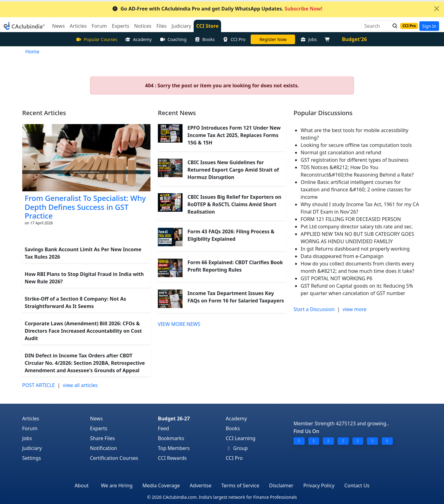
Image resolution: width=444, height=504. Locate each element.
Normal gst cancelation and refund (341, 152)
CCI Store (207, 26)
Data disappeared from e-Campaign (342, 256)
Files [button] (161, 26)
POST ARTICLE (39, 385)
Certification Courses (114, 458)
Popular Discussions (323, 113)
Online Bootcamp (273, 39)
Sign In (429, 26)
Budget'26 (354, 39)
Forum (30, 428)
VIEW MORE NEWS (179, 324)
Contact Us (357, 485)
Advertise (200, 485)
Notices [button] (143, 26)
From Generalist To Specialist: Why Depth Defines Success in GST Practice (85, 207)
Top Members (174, 448)
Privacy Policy (319, 485)
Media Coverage (161, 485)
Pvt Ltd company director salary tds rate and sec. (357, 227)
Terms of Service (240, 485)
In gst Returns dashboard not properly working (355, 249)
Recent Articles (44, 113)
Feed (163, 428)
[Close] (437, 9)
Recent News (177, 113)
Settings (32, 458)
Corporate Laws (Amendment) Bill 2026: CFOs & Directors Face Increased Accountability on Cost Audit (83, 331)
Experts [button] (121, 26)
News (96, 419)
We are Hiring (117, 485)
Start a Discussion (314, 309)
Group (237, 448)
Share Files (102, 438)
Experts (99, 428)
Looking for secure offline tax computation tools (356, 145)
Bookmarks (171, 438)
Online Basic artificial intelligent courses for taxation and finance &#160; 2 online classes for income (356, 190)
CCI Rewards (172, 458)
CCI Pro (234, 39)
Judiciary (32, 448)
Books (205, 39)
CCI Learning (240, 438)
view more (355, 309)
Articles (31, 419)
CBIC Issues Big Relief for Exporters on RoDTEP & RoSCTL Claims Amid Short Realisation (234, 204)
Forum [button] (99, 26)
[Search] (377, 26)
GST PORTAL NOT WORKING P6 (337, 278)
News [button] (58, 26)
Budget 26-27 (174, 419)
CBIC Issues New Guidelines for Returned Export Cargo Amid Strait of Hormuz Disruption (233, 170)
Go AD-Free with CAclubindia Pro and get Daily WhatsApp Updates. (217, 9)
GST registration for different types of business (355, 160)
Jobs (308, 39)
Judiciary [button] (181, 26)
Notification (104, 448)
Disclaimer (281, 485)
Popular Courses (97, 39)
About (82, 485)
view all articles (80, 385)
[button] (393, 26)
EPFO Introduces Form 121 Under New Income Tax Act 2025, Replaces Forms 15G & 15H (234, 135)
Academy (138, 39)
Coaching (173, 39)
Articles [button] (78, 26)
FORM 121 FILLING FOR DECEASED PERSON (351, 219)
